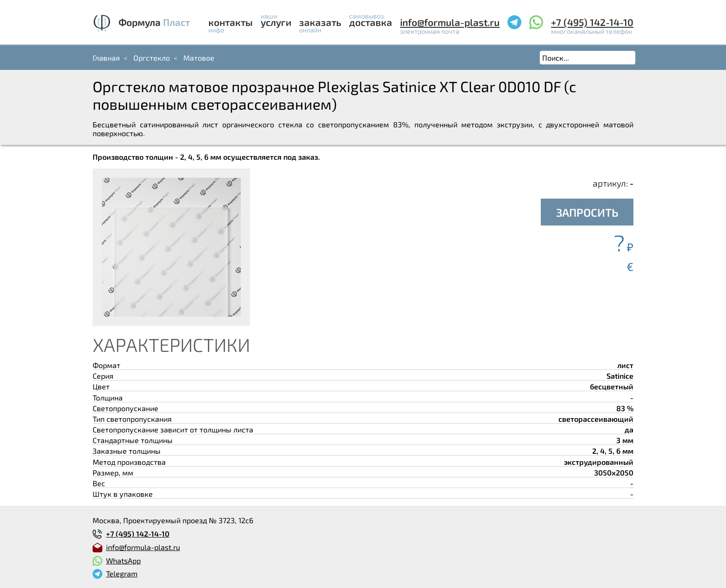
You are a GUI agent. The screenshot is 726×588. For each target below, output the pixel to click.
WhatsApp (123, 560)
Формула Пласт (154, 22)
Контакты (231, 22)
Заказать (320, 22)
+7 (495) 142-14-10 (592, 22)
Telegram (122, 573)
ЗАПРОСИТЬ (587, 212)
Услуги (276, 22)
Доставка (371, 22)
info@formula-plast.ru (450, 22)
